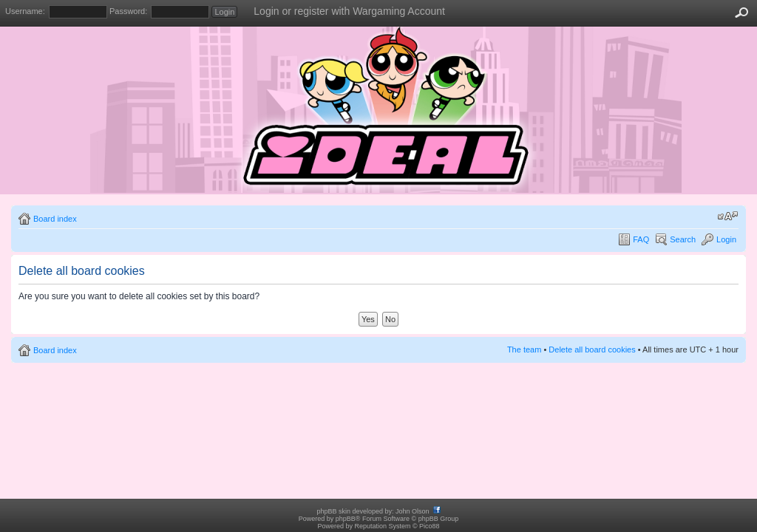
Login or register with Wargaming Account (349, 11)
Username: (25, 11)
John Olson (413, 511)
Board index (55, 219)
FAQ (641, 239)
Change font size (728, 216)
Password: (128, 11)
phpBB (346, 519)
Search (683, 239)
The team (524, 349)
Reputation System (382, 526)
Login (726, 239)
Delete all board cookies (592, 349)
